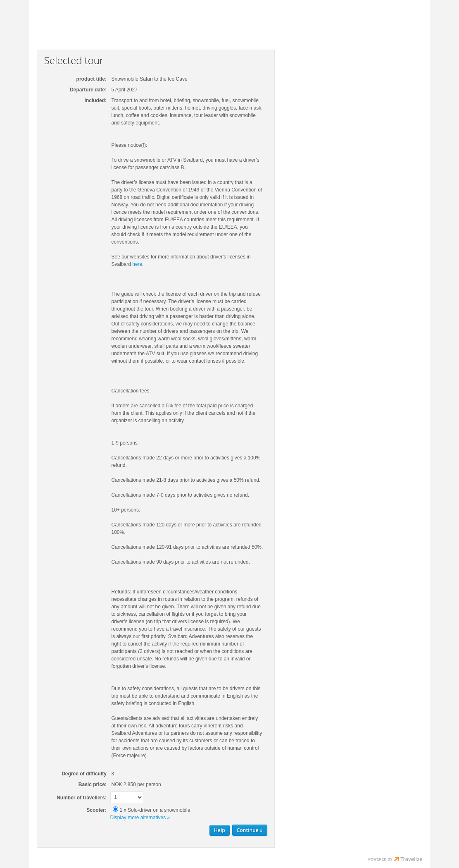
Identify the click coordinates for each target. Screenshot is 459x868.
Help (220, 830)
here (137, 264)
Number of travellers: (82, 798)
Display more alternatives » (140, 818)
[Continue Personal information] (250, 830)
